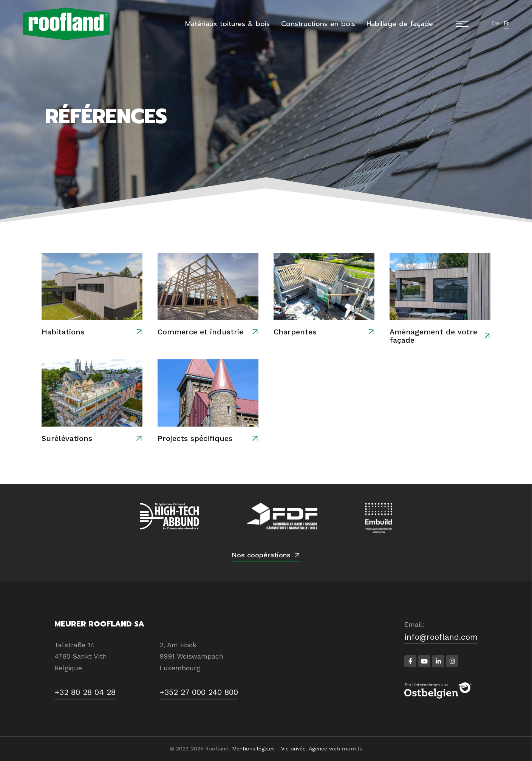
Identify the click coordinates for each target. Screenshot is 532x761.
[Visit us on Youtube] (424, 661)
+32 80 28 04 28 (85, 692)
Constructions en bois (318, 24)
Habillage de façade (400, 24)
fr (507, 23)
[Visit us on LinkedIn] (438, 661)
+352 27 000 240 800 (199, 692)
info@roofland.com (441, 637)
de (496, 23)
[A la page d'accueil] (66, 24)
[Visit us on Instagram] (452, 661)
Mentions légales (253, 749)
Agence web (324, 749)
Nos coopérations (261, 555)
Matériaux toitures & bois (227, 24)
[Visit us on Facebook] (410, 661)
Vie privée (293, 749)
